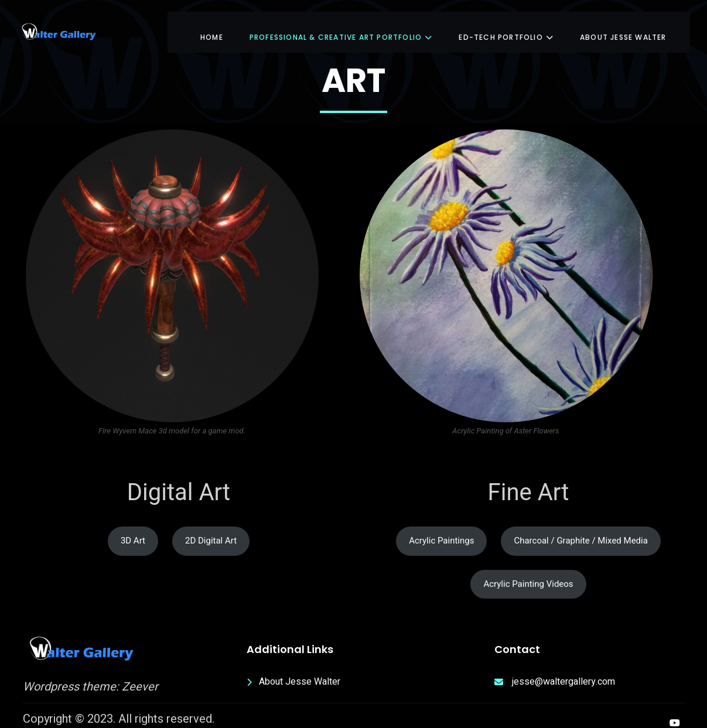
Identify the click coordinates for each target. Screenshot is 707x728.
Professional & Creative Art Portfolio (341, 26)
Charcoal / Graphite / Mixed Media (580, 529)
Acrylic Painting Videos (528, 573)
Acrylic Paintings (441, 529)
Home (212, 26)
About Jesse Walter (623, 26)
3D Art (133, 529)
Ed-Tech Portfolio (506, 26)
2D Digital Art (211, 529)
